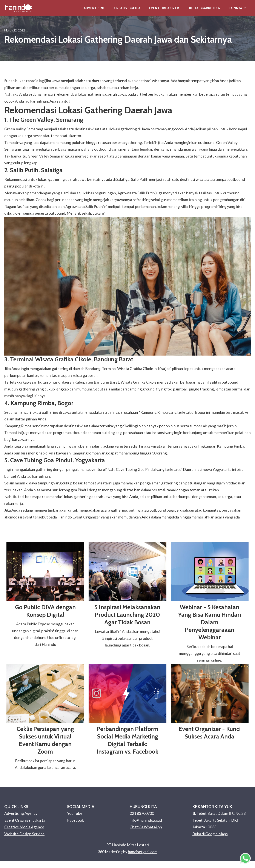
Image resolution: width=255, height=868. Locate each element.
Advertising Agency (21, 813)
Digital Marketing (204, 8)
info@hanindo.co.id (146, 820)
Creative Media (127, 8)
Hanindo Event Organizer (79, 517)
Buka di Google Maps (210, 834)
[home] (19, 8)
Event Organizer (164, 8)
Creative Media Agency (24, 827)
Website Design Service (24, 834)
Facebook (75, 820)
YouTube (75, 813)
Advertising (95, 8)
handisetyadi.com (143, 852)
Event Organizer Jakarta (25, 820)
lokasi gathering (91, 94)
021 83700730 (142, 813)
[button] (238, 8)
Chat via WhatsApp (146, 827)
